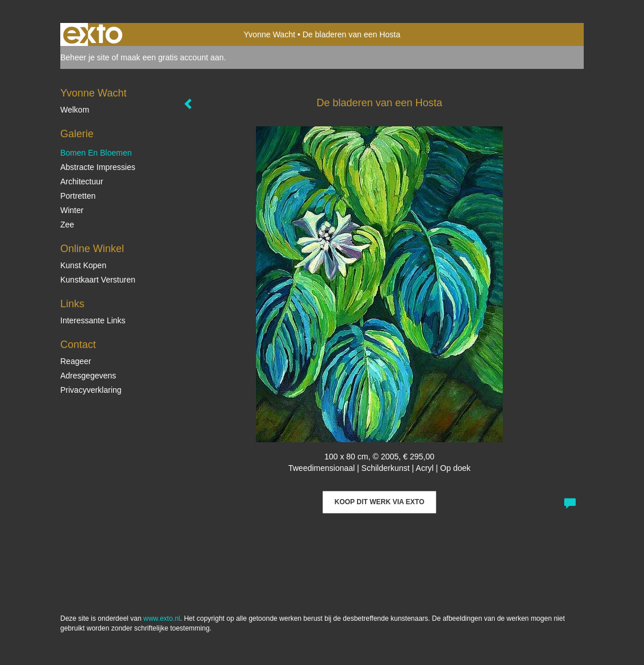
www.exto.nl (162, 618)
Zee (67, 225)
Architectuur (82, 181)
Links (72, 304)
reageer (76, 361)
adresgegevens (88, 376)
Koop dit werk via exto (379, 502)
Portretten (78, 196)
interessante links (93, 320)
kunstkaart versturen (98, 280)
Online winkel (92, 249)
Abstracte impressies (98, 167)
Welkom (75, 110)
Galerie (77, 134)
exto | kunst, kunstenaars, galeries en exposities (93, 34)
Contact (78, 345)
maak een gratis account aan (172, 57)
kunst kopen (83, 265)
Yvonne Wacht (270, 34)
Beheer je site (85, 57)
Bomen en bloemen (96, 153)
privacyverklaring (91, 390)
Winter (72, 210)
